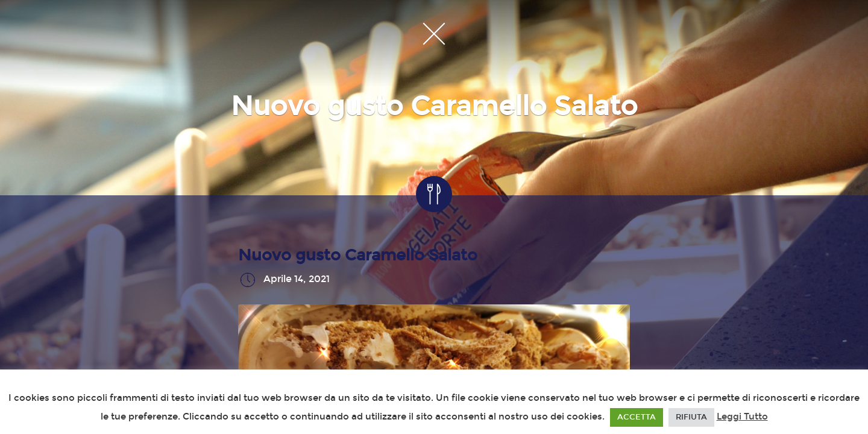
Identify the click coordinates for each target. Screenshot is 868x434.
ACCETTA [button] (637, 417)
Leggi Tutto (742, 417)
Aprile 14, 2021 (297, 279)
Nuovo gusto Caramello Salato (358, 255)
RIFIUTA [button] (691, 417)
